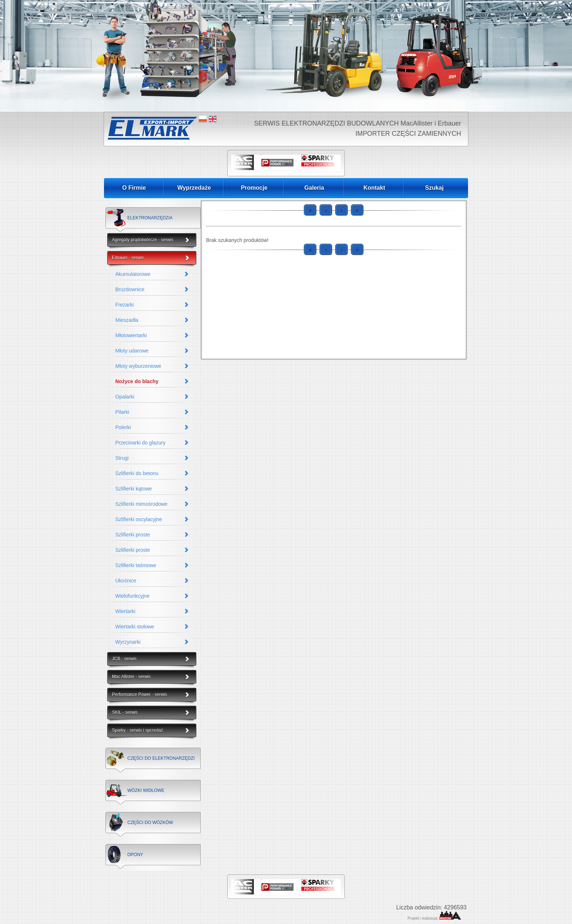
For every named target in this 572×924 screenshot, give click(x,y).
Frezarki (125, 305)
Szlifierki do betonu (137, 473)
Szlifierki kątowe (134, 489)
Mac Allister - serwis (131, 677)
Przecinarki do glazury (140, 443)
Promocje (254, 188)
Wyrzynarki (128, 642)
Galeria (314, 188)
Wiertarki (125, 611)
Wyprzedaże (194, 188)
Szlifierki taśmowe (136, 565)
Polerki (123, 427)
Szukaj (434, 188)
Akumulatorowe (133, 274)
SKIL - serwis (125, 712)
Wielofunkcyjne (132, 596)
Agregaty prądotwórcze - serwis (143, 240)
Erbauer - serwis (128, 258)
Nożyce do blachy (137, 381)
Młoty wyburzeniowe (138, 366)
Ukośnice (126, 581)
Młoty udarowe (132, 351)
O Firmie (134, 188)
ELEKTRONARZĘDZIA (150, 218)
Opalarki (125, 397)
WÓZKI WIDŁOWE (146, 790)
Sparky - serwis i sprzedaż (138, 730)
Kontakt (374, 188)
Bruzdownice (130, 289)
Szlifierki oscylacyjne (139, 519)
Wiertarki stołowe (135, 627)
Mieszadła (127, 320)
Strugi (122, 458)
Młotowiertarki (131, 335)
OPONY (135, 855)
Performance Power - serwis (140, 694)
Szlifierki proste (133, 535)
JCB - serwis (124, 659)
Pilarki (122, 412)
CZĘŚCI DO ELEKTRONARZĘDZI (161, 758)
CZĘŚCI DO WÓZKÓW (150, 823)
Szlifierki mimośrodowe (141, 504)
